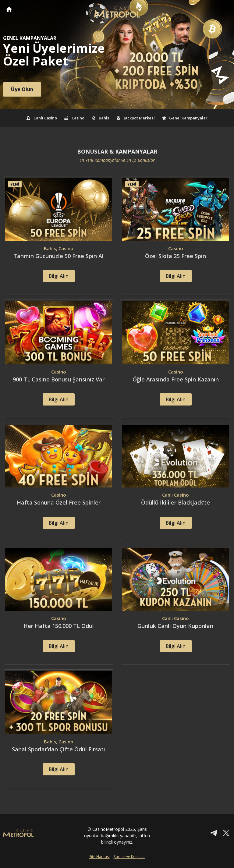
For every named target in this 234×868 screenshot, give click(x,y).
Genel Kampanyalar (185, 118)
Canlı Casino (42, 118)
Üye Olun (22, 89)
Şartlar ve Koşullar (129, 858)
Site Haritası (99, 858)
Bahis (101, 118)
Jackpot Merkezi (136, 118)
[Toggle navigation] (224, 10)
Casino (74, 118)
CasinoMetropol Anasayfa (9, 9)
